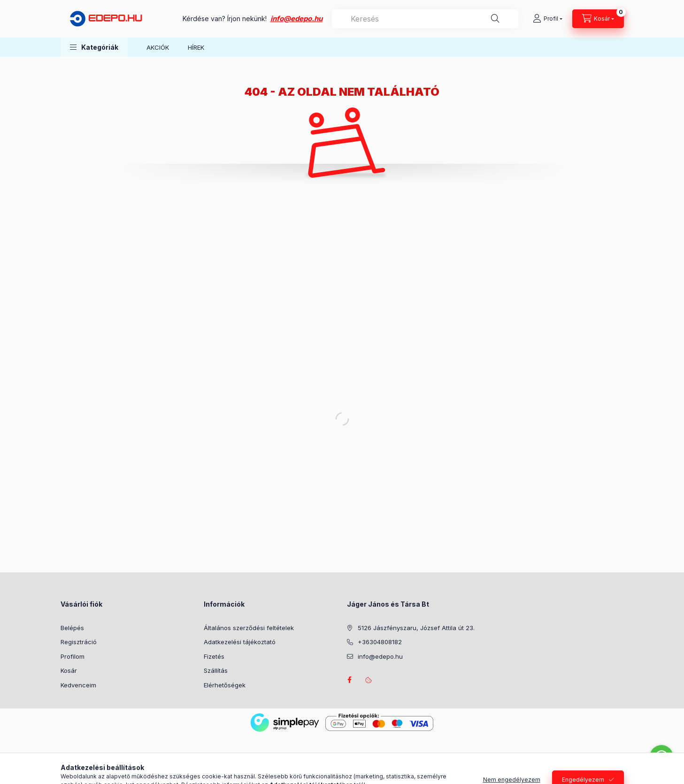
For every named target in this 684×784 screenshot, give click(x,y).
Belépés (72, 628)
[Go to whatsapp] (661, 757)
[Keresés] (495, 19)
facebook (350, 680)
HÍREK (196, 47)
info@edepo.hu (296, 19)
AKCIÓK (158, 47)
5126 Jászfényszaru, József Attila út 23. (416, 628)
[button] (94, 47)
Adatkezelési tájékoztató (240, 642)
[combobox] (425, 19)
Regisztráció (79, 642)
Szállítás (216, 670)
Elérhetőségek (225, 685)
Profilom (73, 656)
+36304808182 (380, 642)
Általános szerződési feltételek (249, 628)
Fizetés (214, 656)
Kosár (69, 670)
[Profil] (548, 19)
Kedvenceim (78, 685)
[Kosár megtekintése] (598, 19)
